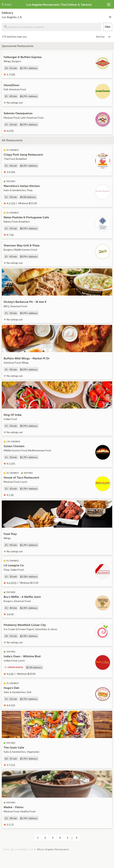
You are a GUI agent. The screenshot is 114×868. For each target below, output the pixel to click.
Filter (108, 27)
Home (7, 849)
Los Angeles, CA (24, 849)
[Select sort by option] (103, 37)
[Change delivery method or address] (110, 16)
